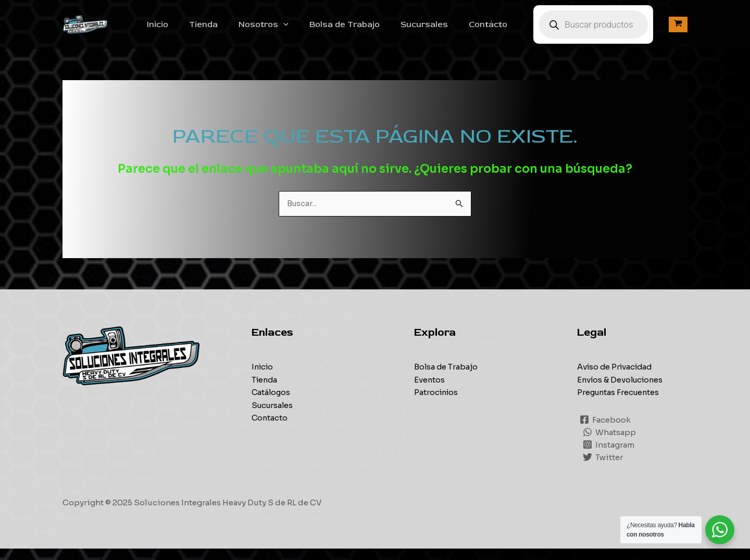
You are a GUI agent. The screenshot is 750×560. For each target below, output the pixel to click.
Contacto (270, 429)
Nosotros (286, 30)
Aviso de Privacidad (617, 379)
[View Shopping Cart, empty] (678, 30)
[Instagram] (609, 456)
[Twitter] (603, 468)
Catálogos (272, 404)
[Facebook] (606, 431)
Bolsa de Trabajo (363, 30)
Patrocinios (437, 404)
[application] (306, 30)
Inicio (189, 30)
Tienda (230, 30)
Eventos (430, 391)
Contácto (498, 30)
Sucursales (439, 30)
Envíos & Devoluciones (622, 391)
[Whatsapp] (610, 443)
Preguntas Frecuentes (620, 404)
